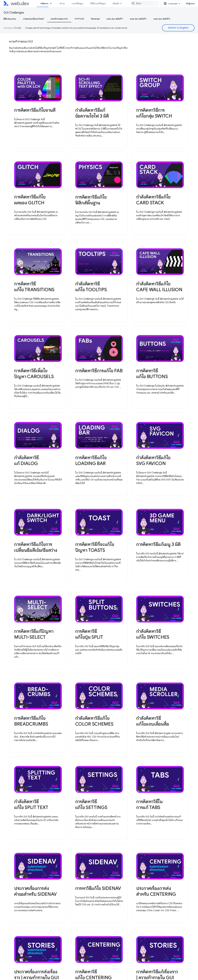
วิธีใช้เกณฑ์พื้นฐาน (98, 3)
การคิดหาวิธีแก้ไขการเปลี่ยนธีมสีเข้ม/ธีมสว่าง (36, 547)
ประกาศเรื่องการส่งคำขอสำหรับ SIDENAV (35, 891)
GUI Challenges (14, 13)
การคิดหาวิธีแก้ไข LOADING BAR (91, 460)
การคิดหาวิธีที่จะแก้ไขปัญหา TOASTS (95, 547)
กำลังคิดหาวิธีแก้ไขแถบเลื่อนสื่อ (153, 721)
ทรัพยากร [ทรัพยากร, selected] (44, 3)
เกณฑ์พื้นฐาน (77, 3)
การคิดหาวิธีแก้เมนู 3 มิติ (158, 544)
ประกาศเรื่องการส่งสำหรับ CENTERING (156, 891)
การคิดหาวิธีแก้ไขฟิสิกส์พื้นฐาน (91, 200)
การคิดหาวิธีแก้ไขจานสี (35, 110)
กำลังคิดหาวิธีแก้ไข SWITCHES (153, 634)
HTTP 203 (79, 19)
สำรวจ (62, 3)
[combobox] (145, 3)
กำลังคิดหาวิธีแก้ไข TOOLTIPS (91, 287)
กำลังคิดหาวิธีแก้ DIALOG (26, 460)
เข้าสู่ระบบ (190, 3)
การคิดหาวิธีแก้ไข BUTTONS (152, 374)
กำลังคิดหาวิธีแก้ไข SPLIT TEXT (31, 804)
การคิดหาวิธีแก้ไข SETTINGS (91, 804)
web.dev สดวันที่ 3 (162, 19)
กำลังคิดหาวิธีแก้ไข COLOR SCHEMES (94, 721)
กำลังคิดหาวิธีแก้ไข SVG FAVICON (153, 460)
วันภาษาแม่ (95, 19)
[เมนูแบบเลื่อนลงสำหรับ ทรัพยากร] (52, 3)
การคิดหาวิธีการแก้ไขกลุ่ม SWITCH (154, 113)
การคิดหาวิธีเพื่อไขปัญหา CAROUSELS (34, 374)
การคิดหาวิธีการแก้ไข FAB (99, 371)
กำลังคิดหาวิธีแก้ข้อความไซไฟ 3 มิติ (92, 113)
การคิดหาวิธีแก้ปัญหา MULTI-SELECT (34, 634)
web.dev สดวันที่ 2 (138, 19)
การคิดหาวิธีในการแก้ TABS (149, 804)
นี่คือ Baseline (10, 19)
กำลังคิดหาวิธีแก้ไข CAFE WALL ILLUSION (159, 287)
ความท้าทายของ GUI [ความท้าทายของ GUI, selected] (59, 19)
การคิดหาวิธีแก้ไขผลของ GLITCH (30, 200)
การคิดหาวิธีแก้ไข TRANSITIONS (34, 287)
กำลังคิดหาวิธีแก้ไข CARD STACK (153, 200)
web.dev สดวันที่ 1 (115, 19)
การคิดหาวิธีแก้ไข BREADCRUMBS (31, 721)
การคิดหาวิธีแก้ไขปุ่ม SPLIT (89, 634)
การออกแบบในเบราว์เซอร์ (33, 19)
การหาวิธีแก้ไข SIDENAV (98, 888)
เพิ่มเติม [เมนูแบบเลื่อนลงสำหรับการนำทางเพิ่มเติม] (116, 3)
